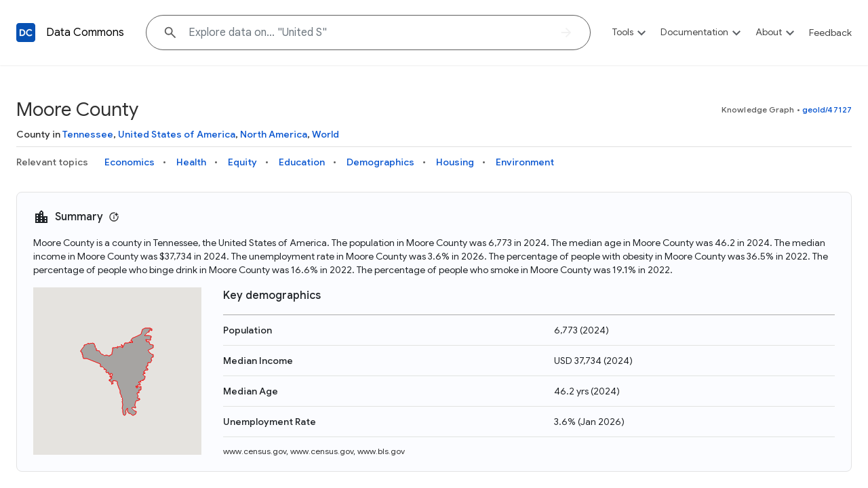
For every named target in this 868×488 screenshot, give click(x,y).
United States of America (177, 134)
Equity (242, 162)
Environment (525, 162)
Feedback (830, 33)
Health (191, 162)
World (325, 134)
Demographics (380, 162)
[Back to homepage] (26, 33)
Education (302, 162)
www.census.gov (255, 451)
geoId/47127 (827, 109)
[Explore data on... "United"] (368, 33)
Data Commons (85, 33)
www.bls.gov (381, 451)
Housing (455, 162)
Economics (130, 162)
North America (274, 134)
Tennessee (88, 134)
